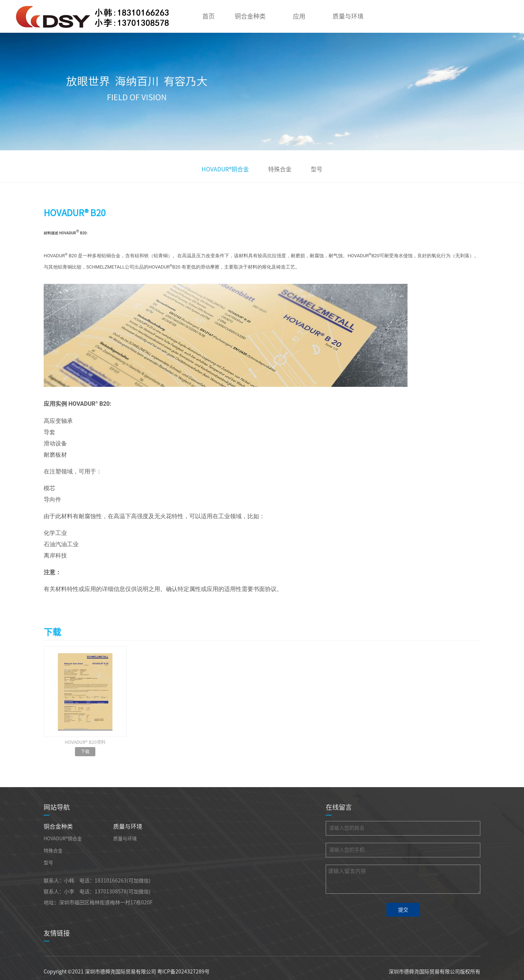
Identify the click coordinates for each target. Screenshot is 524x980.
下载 (85, 751)
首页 (209, 16)
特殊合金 (280, 169)
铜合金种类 (250, 16)
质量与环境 (348, 16)
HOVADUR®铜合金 (225, 169)
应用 (299, 16)
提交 (403, 910)
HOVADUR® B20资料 (85, 742)
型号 (317, 169)
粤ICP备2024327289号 (183, 972)
